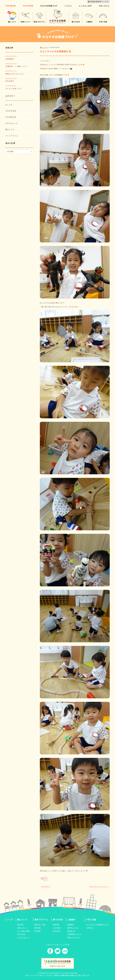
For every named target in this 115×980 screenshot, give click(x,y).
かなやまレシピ (12, 123)
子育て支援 (91, 920)
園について (22, 920)
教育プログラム (42, 920)
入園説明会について (74, 934)
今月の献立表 (11, 117)
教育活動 (37, 928)
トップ (10, 920)
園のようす (10, 129)
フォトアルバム (12, 136)
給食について (22, 928)
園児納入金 (71, 931)
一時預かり (90, 928)
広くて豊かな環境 (24, 931)
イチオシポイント (24, 937)
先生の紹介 (57, 931)
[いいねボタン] (42, 879)
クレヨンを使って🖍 (14, 89)
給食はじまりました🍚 (15, 74)
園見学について (73, 928)
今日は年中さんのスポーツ (99, 887)
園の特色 (20, 925)
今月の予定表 (11, 111)
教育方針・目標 (40, 925)
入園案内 (72, 920)
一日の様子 (57, 928)
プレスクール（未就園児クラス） (98, 925)
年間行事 (56, 925)
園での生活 (58, 920)
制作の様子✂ (45, 887)
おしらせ (9, 105)
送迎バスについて (74, 937)
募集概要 (70, 925)
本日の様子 (10, 81)
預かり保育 (21, 934)
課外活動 (37, 931)
